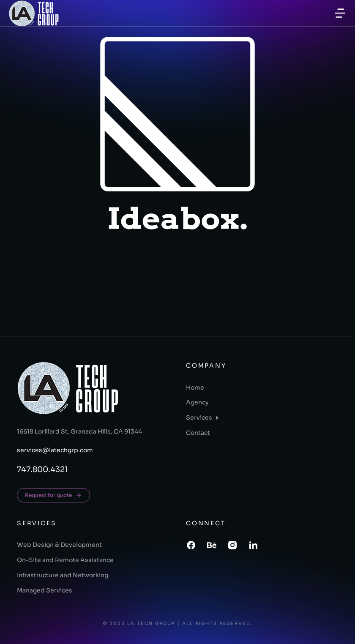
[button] (340, 13)
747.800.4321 (42, 469)
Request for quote (53, 495)
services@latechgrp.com (55, 450)
